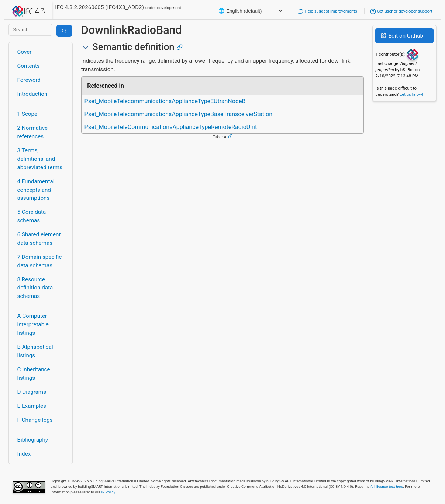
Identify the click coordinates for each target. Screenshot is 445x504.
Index (24, 454)
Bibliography (33, 440)
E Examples (32, 406)
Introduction (32, 94)
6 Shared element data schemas (39, 239)
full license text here (387, 486)
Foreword (29, 80)
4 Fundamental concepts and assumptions (36, 190)
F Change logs (35, 420)
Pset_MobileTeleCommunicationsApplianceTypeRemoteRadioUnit (171, 127)
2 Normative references (33, 132)
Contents (29, 66)
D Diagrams (32, 392)
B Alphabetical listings (35, 351)
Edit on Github (402, 36)
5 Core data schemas (32, 216)
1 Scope (27, 114)
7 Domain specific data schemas (40, 261)
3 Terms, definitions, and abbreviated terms (40, 159)
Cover (25, 52)
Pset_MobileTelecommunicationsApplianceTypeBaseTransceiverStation (179, 114)
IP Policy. (108, 492)
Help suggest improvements (327, 11)
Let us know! (411, 94)
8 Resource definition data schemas (35, 288)
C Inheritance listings (34, 374)
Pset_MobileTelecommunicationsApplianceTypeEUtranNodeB (165, 101)
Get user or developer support (401, 11)
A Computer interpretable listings (33, 324)
